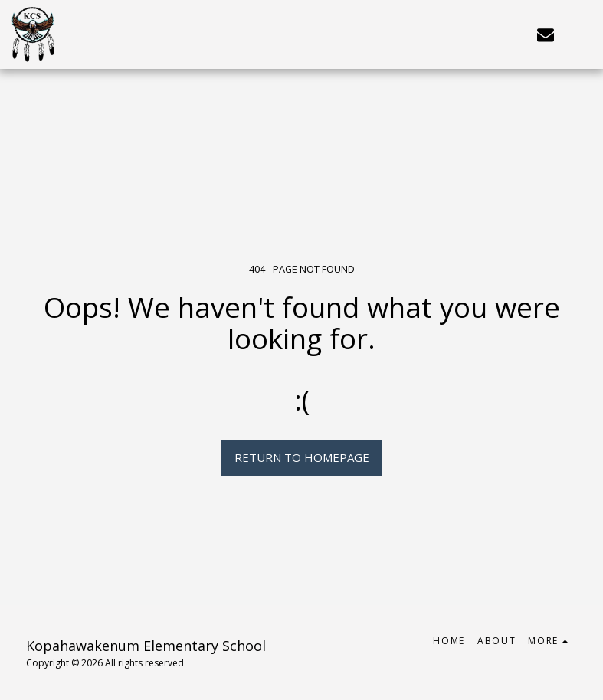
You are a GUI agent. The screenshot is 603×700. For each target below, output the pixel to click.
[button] (546, 34)
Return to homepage (302, 457)
